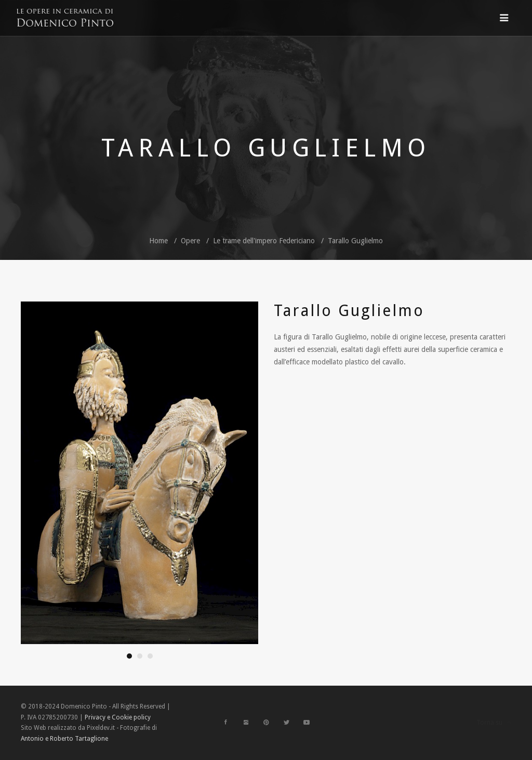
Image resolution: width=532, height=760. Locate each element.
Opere (190, 241)
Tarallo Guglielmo (355, 241)
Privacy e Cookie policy (118, 717)
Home (158, 241)
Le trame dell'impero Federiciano (264, 241)
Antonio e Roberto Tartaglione (64, 739)
